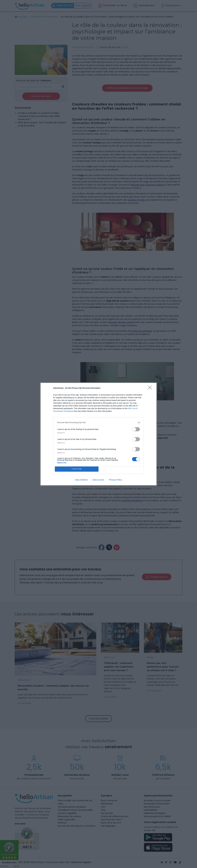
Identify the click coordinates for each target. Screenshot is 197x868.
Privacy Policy (115, 480)
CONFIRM (77, 469)
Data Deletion (81, 480)
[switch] (136, 429)
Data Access (98, 480)
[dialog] (98, 434)
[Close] (151, 389)
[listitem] (98, 423)
